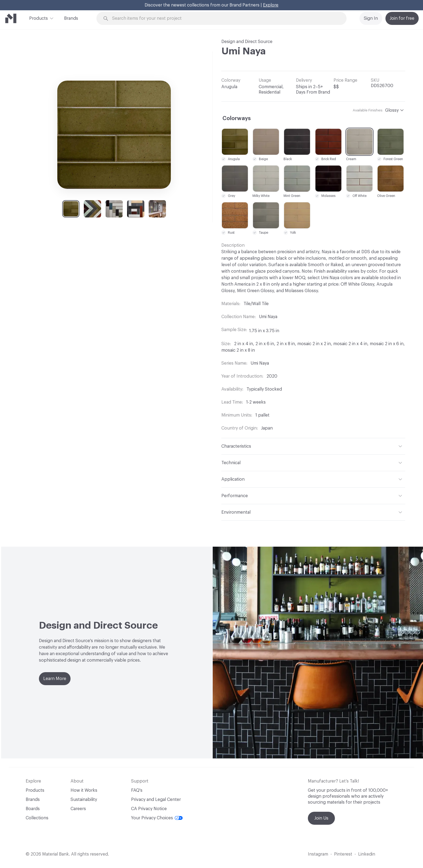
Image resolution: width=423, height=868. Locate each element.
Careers (78, 809)
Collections (37, 818)
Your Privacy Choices (157, 818)
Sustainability (84, 800)
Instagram (318, 854)
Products (39, 18)
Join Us (321, 818)
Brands (71, 18)
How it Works (84, 790)
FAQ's (137, 790)
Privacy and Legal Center (156, 800)
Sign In (371, 18)
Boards (33, 809)
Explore (271, 5)
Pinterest (343, 854)
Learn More (55, 679)
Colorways (237, 118)
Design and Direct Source (247, 42)
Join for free (402, 18)
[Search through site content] (224, 19)
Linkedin (367, 854)
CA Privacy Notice (149, 809)
